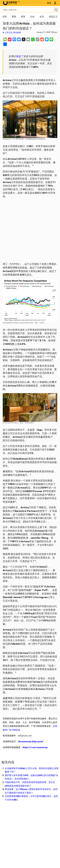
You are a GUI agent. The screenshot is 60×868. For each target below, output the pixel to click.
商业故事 (17, 33)
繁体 (49, 3)
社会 (32, 17)
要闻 (14, 17)
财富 (23, 17)
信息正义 (53, 17)
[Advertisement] (30, 230)
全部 (5, 17)
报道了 (20, 57)
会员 (42, 17)
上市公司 (8, 33)
